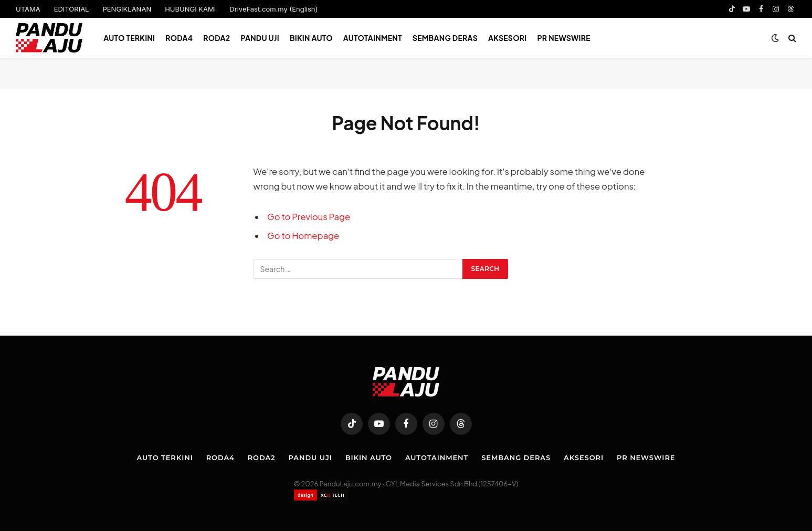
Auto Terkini (129, 38)
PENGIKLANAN (127, 9)
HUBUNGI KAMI (190, 9)
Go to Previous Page (309, 217)
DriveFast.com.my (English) (273, 9)
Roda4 (179, 38)
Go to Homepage (303, 236)
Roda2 (217, 38)
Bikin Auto (311, 38)
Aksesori (507, 38)
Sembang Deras (445, 38)
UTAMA (28, 9)
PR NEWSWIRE (564, 38)
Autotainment (373, 38)
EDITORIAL (72, 9)
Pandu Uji (260, 38)
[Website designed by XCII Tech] (321, 495)
